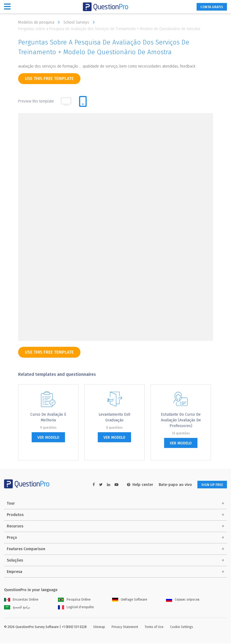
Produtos (15, 515)
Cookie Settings (182, 627)
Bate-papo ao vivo (171, 485)
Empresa (14, 572)
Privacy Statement (125, 627)
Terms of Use (154, 627)
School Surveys (80, 22)
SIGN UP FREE (210, 485)
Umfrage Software (130, 600)
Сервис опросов (183, 600)
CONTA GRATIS (209, 7)
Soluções (15, 561)
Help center (136, 485)
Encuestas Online (21, 600)
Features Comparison (26, 550)
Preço (12, 538)
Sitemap (99, 627)
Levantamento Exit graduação (114, 417)
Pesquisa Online (74, 600)
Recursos (15, 527)
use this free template (49, 79)
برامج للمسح (17, 608)
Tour (11, 504)
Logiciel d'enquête (76, 608)
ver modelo (48, 438)
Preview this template (36, 101)
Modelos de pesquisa (40, 22)
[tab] (83, 101)
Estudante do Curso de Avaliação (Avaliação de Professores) (181, 420)
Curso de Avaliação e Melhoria (48, 417)
